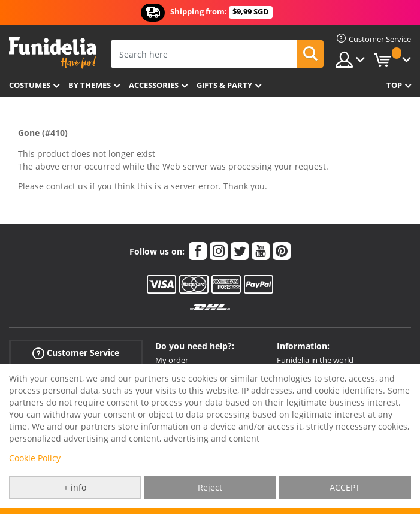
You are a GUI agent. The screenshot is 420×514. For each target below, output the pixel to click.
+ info (75, 487)
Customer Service (76, 353)
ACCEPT (345, 487)
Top (394, 85)
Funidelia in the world (315, 360)
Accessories (154, 85)
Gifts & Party (224, 85)
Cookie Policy (35, 458)
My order (172, 360)
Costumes (30, 85)
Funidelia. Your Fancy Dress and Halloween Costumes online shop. (52, 53)
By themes (90, 85)
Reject (210, 487)
